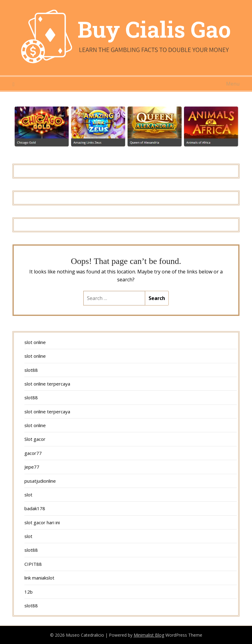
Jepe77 (32, 467)
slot (28, 495)
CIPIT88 (33, 564)
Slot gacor (35, 439)
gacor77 (33, 453)
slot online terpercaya (47, 384)
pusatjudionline (40, 481)
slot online (35, 342)
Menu (233, 84)
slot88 (31, 370)
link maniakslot (39, 578)
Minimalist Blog (149, 635)
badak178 (35, 508)
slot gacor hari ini (42, 522)
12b (29, 592)
